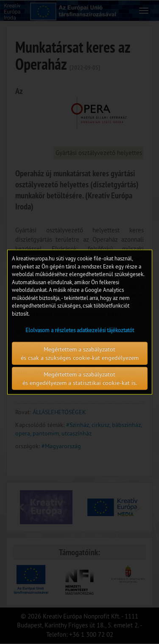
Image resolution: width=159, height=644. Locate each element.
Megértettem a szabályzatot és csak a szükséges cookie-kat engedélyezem (80, 353)
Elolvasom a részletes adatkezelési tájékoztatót (80, 330)
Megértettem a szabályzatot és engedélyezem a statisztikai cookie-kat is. (80, 378)
